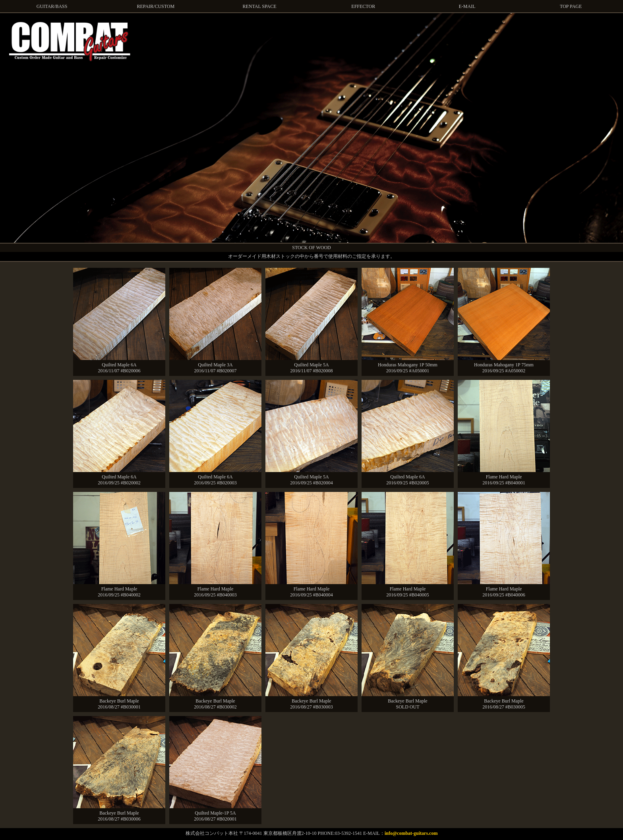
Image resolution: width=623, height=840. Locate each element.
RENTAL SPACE (259, 6)
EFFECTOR (363, 6)
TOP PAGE (571, 6)
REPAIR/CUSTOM (156, 6)
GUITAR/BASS (52, 6)
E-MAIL (467, 6)
